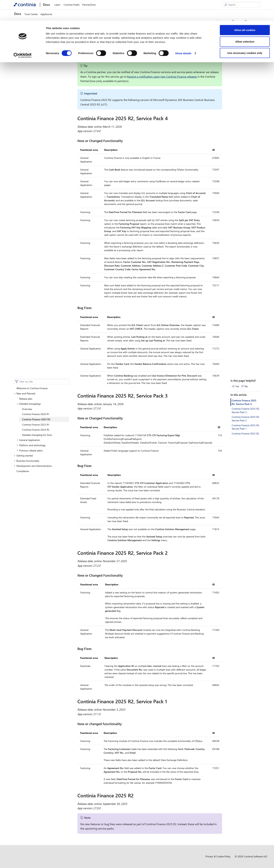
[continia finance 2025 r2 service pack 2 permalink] (170, 553)
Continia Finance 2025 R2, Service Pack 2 (246, 68)
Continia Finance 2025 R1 (36, 74)
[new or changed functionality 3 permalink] (124, 724)
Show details (183, 32)
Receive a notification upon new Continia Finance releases (162, 77)
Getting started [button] (23, 105)
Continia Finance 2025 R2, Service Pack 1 (246, 77)
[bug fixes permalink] (94, 308)
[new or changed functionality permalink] (125, 141)
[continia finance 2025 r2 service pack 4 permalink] (170, 118)
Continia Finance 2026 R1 (36, 64)
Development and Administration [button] (33, 116)
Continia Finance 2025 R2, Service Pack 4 (244, 52)
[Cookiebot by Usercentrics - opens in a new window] (23, 35)
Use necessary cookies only (245, 32)
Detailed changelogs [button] (29, 53)
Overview (27, 59)
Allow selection (245, 21)
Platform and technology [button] (31, 95)
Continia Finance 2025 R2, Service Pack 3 (246, 60)
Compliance (23, 121)
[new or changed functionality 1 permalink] (125, 418)
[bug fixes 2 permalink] (94, 649)
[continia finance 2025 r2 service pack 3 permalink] (170, 396)
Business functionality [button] (27, 110)
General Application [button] (28, 90)
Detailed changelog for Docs (37, 85)
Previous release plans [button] (30, 100)
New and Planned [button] (24, 43)
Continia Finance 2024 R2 (36, 79)
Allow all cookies (245, 9)
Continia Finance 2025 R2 (36, 69)
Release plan (26, 48)
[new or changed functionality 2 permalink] (125, 575)
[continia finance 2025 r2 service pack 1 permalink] (169, 701)
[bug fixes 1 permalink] (94, 466)
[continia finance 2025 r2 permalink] (136, 795)
